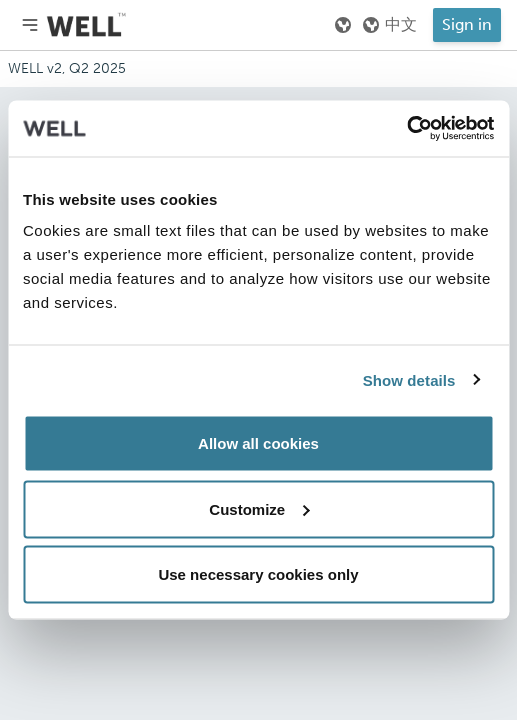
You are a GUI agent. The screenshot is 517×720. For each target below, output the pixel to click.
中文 (389, 25)
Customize (259, 508)
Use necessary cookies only (258, 574)
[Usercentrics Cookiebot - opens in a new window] (406, 129)
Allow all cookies (258, 443)
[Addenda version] (258, 69)
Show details (409, 379)
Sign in (467, 24)
